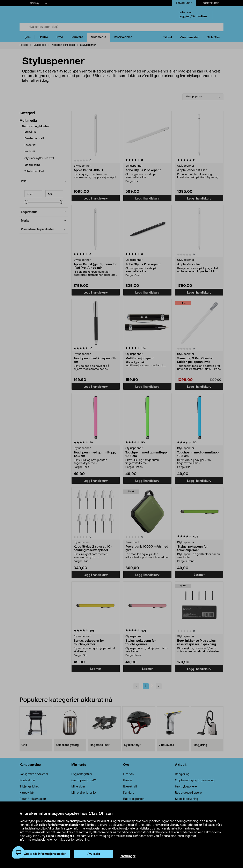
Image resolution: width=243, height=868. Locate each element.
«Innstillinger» (64, 836)
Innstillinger (128, 856)
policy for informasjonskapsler (59, 825)
